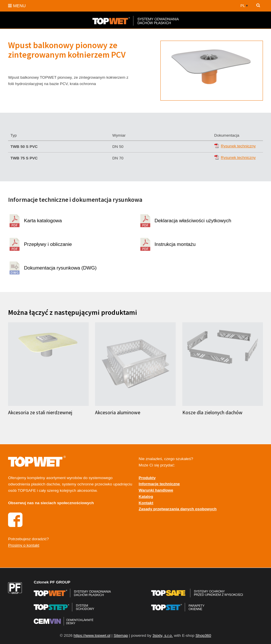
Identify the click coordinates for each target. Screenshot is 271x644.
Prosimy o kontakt (24, 545)
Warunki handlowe (156, 490)
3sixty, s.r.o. (163, 635)
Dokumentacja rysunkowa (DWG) (60, 268)
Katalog (146, 497)
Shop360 (203, 635)
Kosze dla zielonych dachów (212, 413)
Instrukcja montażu (175, 244)
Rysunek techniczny (238, 146)
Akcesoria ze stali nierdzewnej (40, 413)
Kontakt (146, 503)
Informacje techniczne (159, 484)
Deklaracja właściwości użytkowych (193, 221)
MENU (17, 6)
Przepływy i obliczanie (48, 244)
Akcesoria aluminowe (118, 413)
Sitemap (121, 635)
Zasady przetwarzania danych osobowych (178, 509)
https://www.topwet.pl (92, 635)
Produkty (147, 478)
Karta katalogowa (43, 221)
